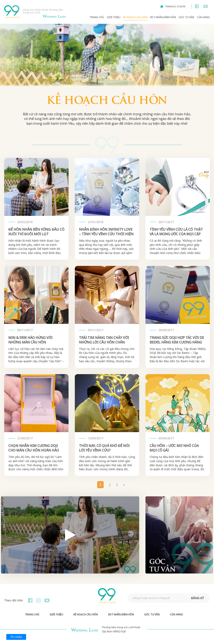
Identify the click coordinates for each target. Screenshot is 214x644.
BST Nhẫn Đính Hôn (163, 17)
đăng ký (197, 598)
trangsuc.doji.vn (175, 6)
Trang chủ (97, 17)
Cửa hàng (203, 17)
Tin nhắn (16, 637)
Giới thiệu (114, 17)
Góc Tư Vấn (186, 17)
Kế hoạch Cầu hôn (135, 17)
